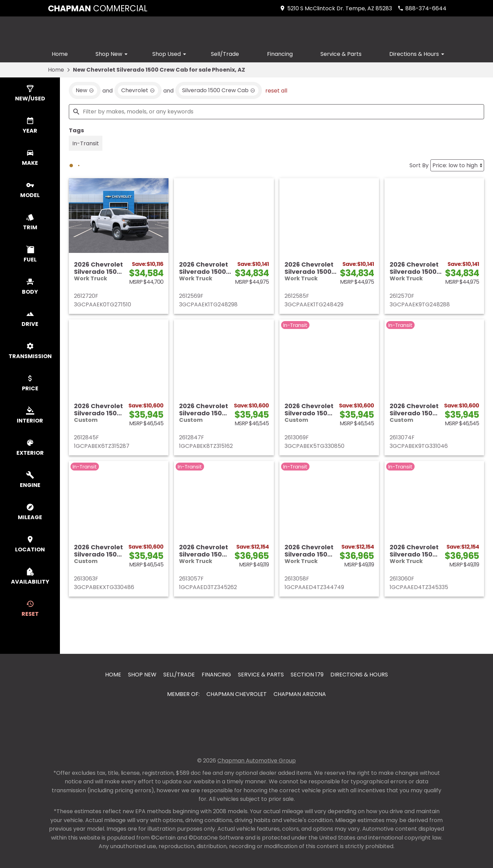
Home (60, 54)
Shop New (113, 54)
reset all (276, 90)
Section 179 (307, 675)
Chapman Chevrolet (237, 694)
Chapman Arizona (300, 694)
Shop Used (170, 54)
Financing (280, 54)
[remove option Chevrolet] (138, 90)
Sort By (419, 165)
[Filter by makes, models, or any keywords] (276, 112)
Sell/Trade (225, 54)
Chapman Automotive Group (257, 761)
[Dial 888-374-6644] (422, 8)
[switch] (30, 94)
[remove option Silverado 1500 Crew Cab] (219, 90)
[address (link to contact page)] (336, 8)
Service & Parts (341, 54)
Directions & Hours (418, 54)
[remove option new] (85, 90)
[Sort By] (457, 165)
